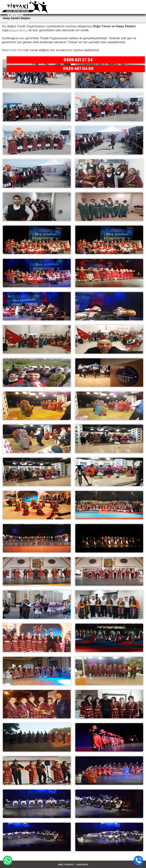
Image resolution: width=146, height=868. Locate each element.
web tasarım (66, 864)
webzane (82, 864)
